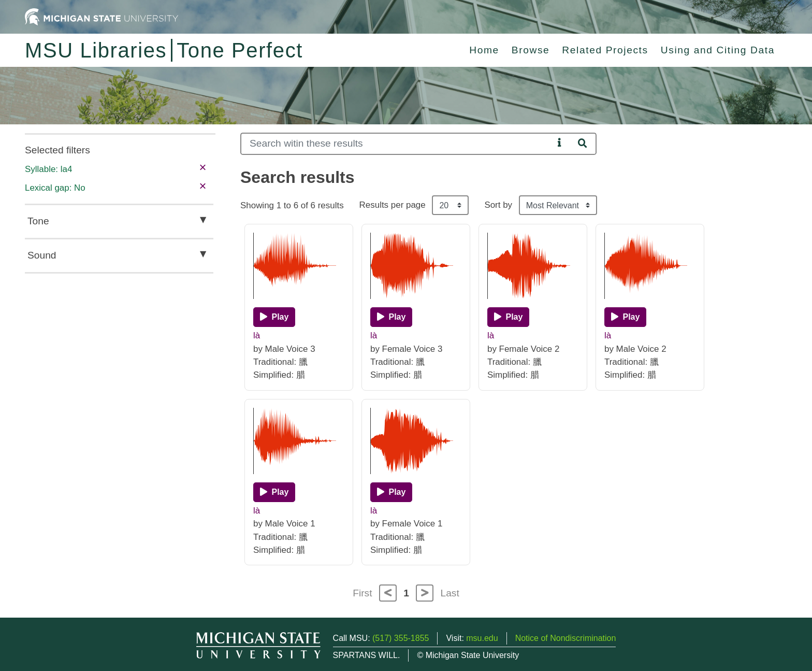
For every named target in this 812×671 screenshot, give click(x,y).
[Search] (397, 144)
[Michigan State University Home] (102, 16)
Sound (42, 255)
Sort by (498, 205)
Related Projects (605, 50)
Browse (531, 50)
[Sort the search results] (558, 205)
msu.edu (482, 638)
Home (484, 50)
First (362, 593)
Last (450, 593)
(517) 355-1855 (401, 638)
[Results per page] (450, 205)
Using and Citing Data (718, 50)
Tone (38, 221)
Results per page (393, 205)
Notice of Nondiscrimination (566, 638)
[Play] (274, 317)
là (257, 336)
